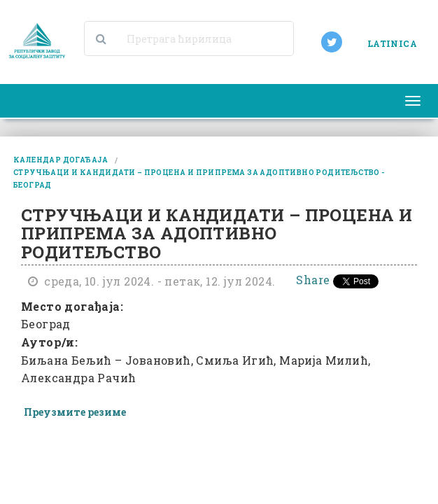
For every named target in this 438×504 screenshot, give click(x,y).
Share (313, 280)
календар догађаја (61, 160)
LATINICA (392, 43)
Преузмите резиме (75, 412)
